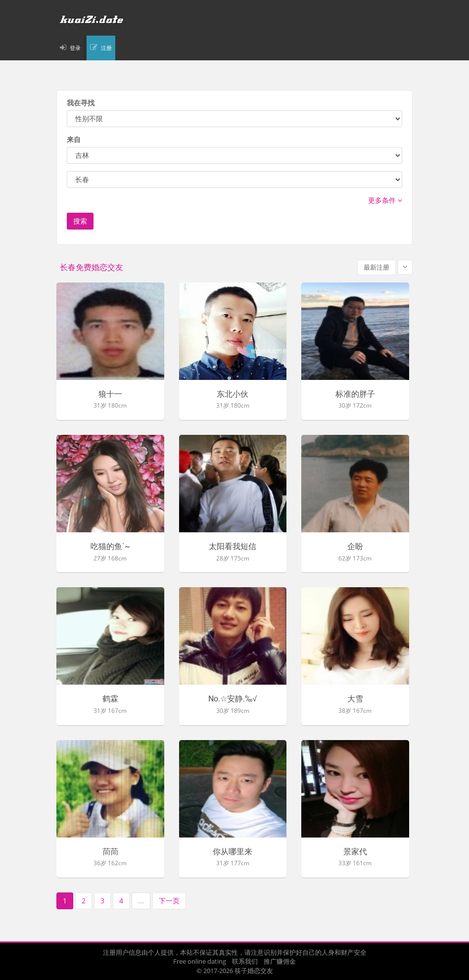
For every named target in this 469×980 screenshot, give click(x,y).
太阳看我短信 (233, 547)
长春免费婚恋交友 (92, 267)
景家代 (355, 852)
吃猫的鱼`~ (110, 547)
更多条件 (385, 200)
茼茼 (110, 852)
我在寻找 (81, 103)
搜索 (80, 221)
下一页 (169, 901)
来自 (74, 139)
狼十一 (110, 394)
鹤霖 (110, 699)
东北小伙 (233, 394)
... (141, 901)
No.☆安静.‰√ (233, 699)
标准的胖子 (355, 394)
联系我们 (245, 961)
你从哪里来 (233, 852)
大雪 (355, 699)
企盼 (355, 547)
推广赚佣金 (280, 961)
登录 (75, 48)
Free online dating (200, 961)
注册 (106, 48)
